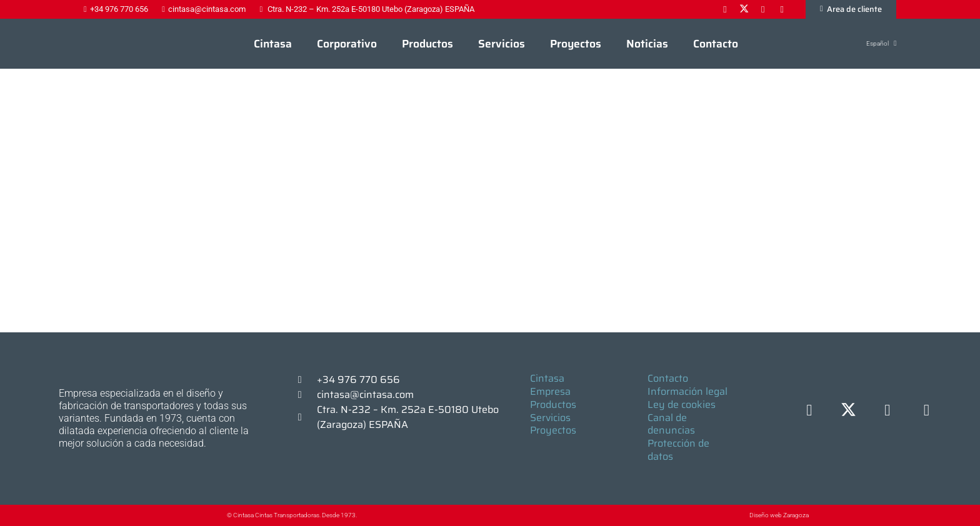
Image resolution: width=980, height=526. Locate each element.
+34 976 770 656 (358, 380)
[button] (874, 43)
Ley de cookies (682, 404)
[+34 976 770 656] (306, 380)
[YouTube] (927, 411)
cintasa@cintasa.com (365, 394)
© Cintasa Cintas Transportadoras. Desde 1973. (292, 515)
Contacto (668, 378)
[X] (848, 411)
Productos (553, 404)
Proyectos (553, 430)
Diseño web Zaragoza (779, 515)
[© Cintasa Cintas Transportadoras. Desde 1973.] (214, 515)
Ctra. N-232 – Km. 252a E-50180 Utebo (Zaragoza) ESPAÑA (408, 417)
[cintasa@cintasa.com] (306, 395)
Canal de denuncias (671, 424)
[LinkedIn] (888, 411)
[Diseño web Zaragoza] (720, 515)
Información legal (687, 391)
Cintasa (547, 378)
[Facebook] (810, 411)
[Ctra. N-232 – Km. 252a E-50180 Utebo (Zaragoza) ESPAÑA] (306, 417)
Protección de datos (678, 450)
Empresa (550, 391)
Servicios (550, 418)
